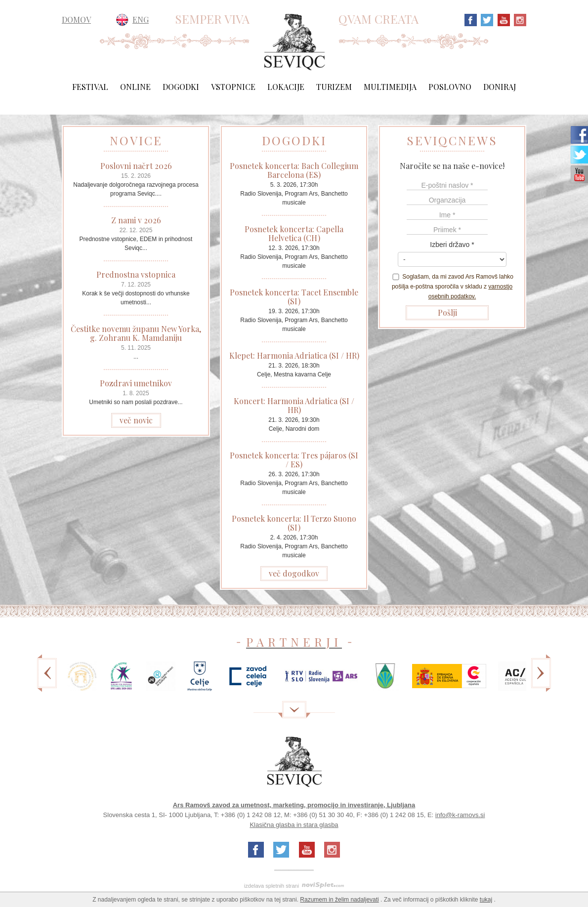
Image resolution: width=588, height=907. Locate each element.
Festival (90, 87)
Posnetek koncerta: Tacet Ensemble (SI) (294, 297)
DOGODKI (294, 140)
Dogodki (181, 87)
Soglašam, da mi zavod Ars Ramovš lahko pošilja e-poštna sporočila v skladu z (452, 287)
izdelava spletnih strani (272, 886)
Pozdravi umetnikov (136, 383)
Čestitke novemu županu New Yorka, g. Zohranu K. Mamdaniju (136, 333)
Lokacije (286, 87)
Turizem (334, 87)
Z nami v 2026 (136, 220)
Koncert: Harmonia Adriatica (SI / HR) (294, 405)
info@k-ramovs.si (460, 815)
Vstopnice (233, 87)
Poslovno (450, 87)
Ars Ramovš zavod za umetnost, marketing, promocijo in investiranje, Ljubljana (294, 805)
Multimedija (390, 87)
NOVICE (136, 140)
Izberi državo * (452, 245)
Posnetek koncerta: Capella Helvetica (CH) (294, 233)
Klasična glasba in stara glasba (294, 825)
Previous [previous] (47, 680)
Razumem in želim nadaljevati (339, 900)
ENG (141, 20)
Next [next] (541, 680)
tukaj (486, 900)
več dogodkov (294, 573)
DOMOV (76, 20)
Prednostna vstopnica (136, 274)
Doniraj (500, 87)
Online (135, 87)
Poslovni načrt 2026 (136, 166)
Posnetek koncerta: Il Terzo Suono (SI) (294, 523)
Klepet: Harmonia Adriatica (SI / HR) (294, 355)
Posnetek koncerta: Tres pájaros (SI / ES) (294, 460)
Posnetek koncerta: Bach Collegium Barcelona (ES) (294, 170)
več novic (136, 420)
